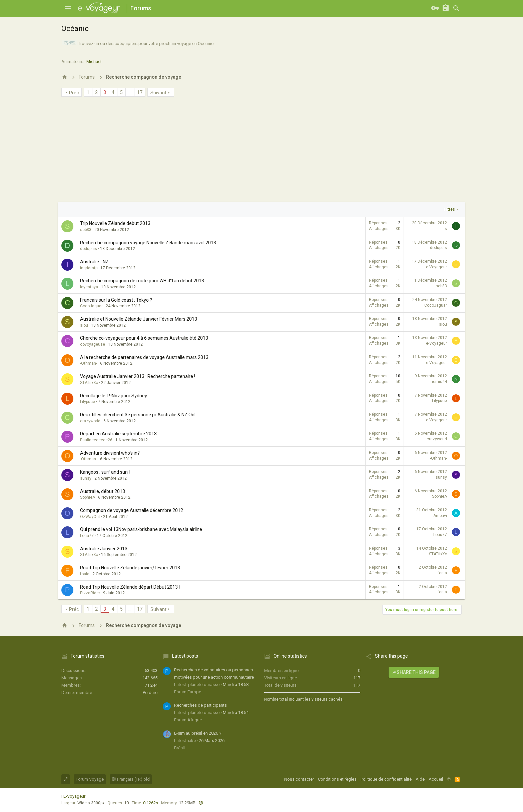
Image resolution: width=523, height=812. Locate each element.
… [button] (130, 92)
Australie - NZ (94, 262)
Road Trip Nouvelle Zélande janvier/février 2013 (130, 568)
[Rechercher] (456, 8)
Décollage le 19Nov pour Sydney (114, 396)
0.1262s (151, 803)
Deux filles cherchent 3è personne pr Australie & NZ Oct (138, 415)
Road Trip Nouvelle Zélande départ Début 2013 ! (130, 587)
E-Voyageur (74, 796)
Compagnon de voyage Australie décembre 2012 (132, 510)
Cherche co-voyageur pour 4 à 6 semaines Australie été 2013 (144, 338)
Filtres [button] (449, 209)
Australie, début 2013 (103, 491)
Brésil (179, 748)
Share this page (414, 672)
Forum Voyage (90, 779)
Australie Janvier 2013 (104, 549)
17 (140, 92)
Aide (420, 779)
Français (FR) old (131, 779)
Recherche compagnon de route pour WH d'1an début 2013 (142, 281)
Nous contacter (299, 779)
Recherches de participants (200, 705)
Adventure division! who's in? (110, 453)
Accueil (436, 779)
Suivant (158, 93)
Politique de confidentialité (386, 779)
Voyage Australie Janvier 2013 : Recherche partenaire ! (138, 376)
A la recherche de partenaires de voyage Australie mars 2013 (144, 357)
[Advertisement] (261, 152)
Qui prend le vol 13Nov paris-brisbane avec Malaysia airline (141, 529)
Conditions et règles (337, 779)
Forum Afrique (188, 720)
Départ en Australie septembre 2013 (118, 434)
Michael (94, 61)
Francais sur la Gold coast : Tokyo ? (116, 300)
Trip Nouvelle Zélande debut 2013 (115, 223)
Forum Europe (188, 692)
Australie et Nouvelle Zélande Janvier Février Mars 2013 (139, 319)
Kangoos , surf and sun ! (105, 472)
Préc (74, 93)
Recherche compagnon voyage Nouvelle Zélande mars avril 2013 (148, 243)
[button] (68, 8)
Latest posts (185, 656)
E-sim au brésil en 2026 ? (198, 733)
